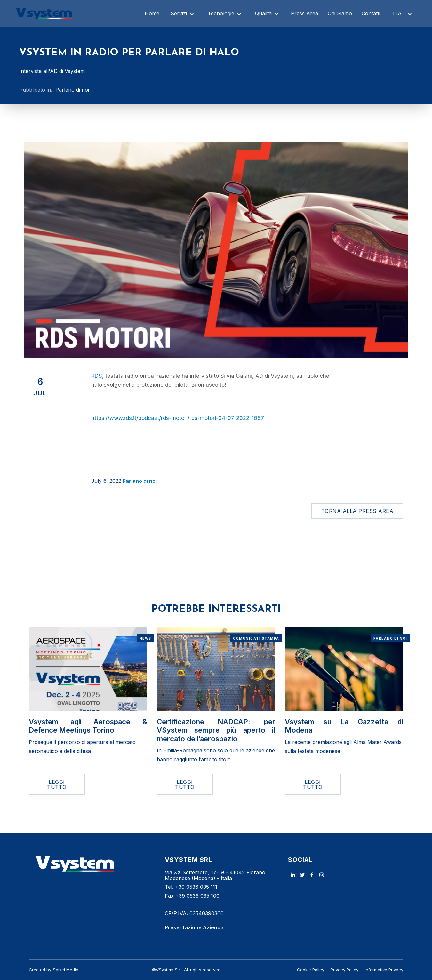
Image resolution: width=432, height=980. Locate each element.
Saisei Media (66, 970)
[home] (44, 13)
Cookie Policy (311, 970)
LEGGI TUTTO (57, 784)
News (145, 638)
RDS (97, 376)
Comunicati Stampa (256, 638)
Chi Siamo (340, 13)
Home (152, 13)
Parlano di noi (140, 481)
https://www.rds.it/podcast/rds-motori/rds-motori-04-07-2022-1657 (178, 418)
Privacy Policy (344, 970)
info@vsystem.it (184, 905)
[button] (183, 13)
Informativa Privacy (384, 970)
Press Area (304, 13)
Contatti (371, 13)
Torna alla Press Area (357, 511)
